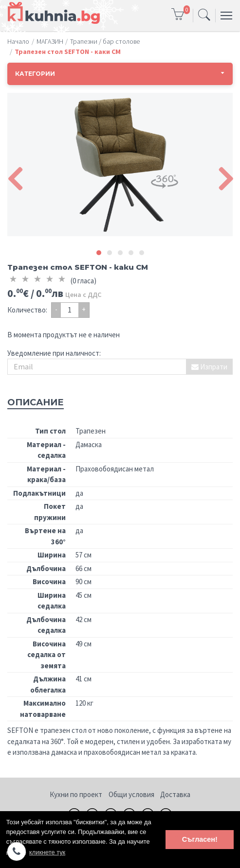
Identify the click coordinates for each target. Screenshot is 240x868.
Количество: (27, 310)
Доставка (175, 794)
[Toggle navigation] (204, 16)
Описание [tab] (36, 402)
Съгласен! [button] (200, 839)
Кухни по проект (76, 794)
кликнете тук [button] (47, 852)
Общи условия (131, 794)
